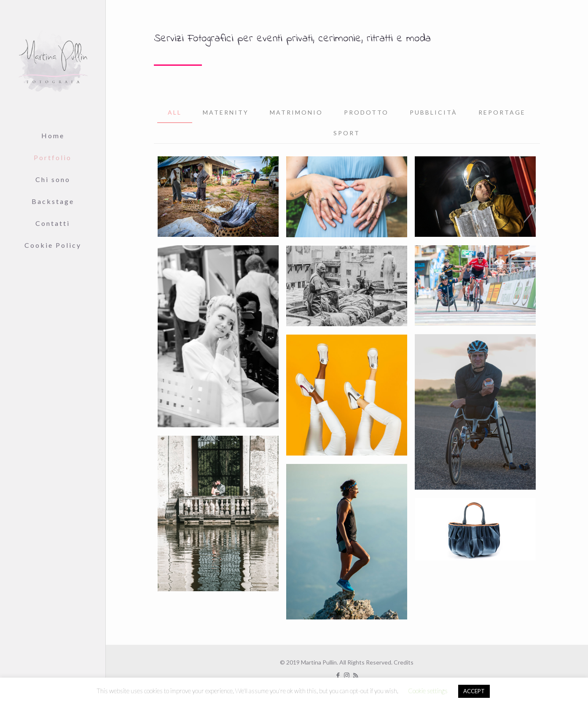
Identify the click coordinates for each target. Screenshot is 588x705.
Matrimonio (296, 112)
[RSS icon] (356, 675)
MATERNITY (226, 112)
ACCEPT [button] (474, 691)
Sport (347, 133)
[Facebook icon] (338, 675)
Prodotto (366, 112)
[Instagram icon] (347, 675)
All (175, 112)
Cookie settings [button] (428, 691)
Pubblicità (434, 112)
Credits (404, 662)
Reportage (502, 112)
